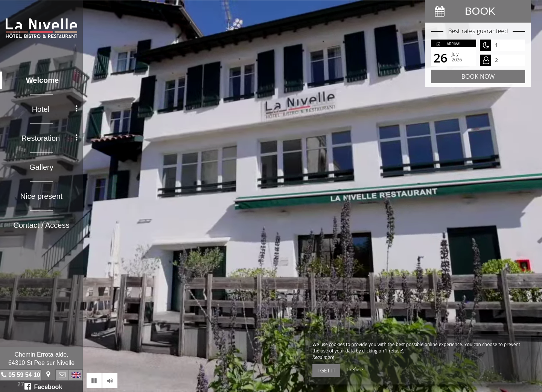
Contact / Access (42, 225)
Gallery (41, 167)
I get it (326, 370)
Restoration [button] (49, 138)
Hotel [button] (55, 109)
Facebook (43, 386)
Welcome (42, 80)
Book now (478, 76)
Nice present (41, 196)
